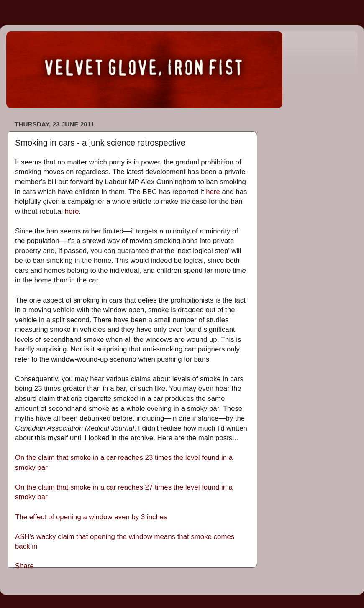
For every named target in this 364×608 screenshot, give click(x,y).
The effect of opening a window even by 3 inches (91, 517)
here (213, 192)
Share (24, 566)
